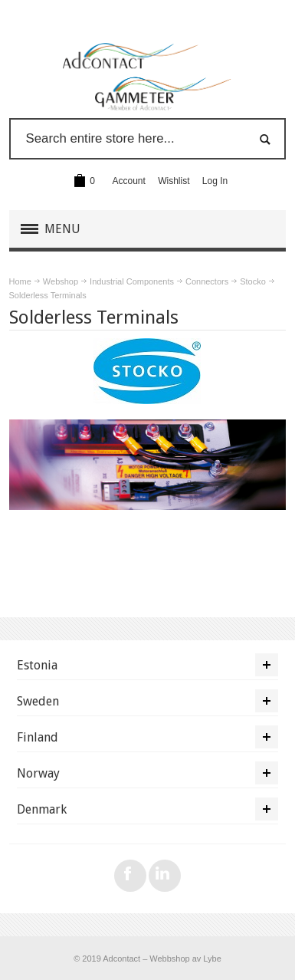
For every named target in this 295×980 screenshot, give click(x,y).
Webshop (61, 281)
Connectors (207, 281)
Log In (215, 181)
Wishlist (174, 181)
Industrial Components (132, 281)
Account (129, 181)
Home (20, 281)
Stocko (253, 281)
